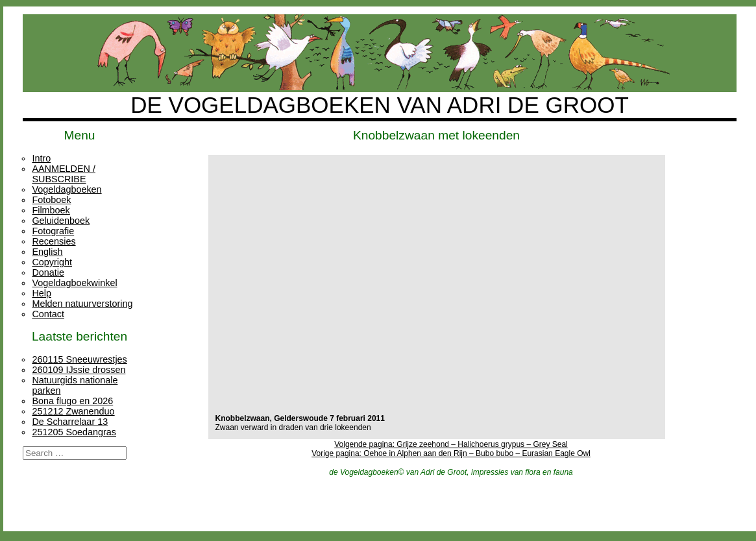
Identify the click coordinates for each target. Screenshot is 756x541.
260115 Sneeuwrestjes (79, 359)
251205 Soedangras (74, 432)
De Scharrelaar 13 (70, 422)
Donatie (48, 272)
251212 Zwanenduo (73, 411)
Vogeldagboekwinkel (74, 283)
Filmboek (51, 210)
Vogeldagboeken (67, 189)
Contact (48, 314)
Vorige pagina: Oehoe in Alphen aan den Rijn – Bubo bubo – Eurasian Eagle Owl (451, 453)
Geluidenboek (61, 221)
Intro (41, 158)
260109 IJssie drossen (79, 370)
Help (42, 293)
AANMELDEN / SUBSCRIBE (64, 174)
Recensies (54, 241)
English (47, 252)
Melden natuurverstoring (82, 304)
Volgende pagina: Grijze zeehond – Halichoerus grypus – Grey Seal (451, 444)
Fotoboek (51, 200)
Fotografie (53, 231)
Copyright (52, 262)
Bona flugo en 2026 (72, 401)
